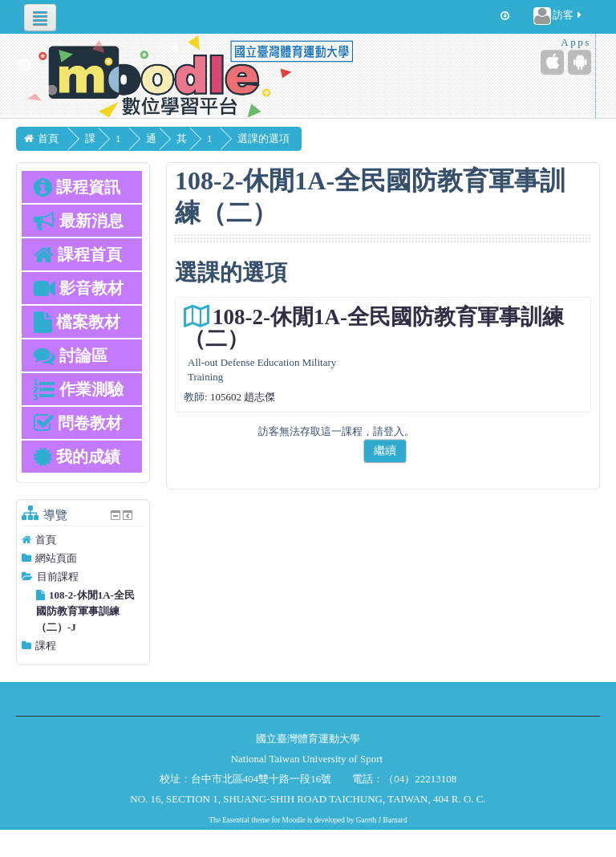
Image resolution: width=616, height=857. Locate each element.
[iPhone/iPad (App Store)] (552, 62)
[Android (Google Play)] (580, 62)
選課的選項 (288, 138)
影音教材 (79, 288)
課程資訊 (77, 187)
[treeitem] (83, 540)
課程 (46, 646)
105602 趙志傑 (243, 397)
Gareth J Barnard (382, 820)
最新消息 (79, 221)
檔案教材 (77, 322)
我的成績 (77, 457)
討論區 (71, 355)
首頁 (46, 540)
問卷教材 (78, 423)
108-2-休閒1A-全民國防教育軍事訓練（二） (374, 328)
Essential (236, 820)
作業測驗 (79, 389)
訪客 (559, 16)
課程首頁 (78, 254)
